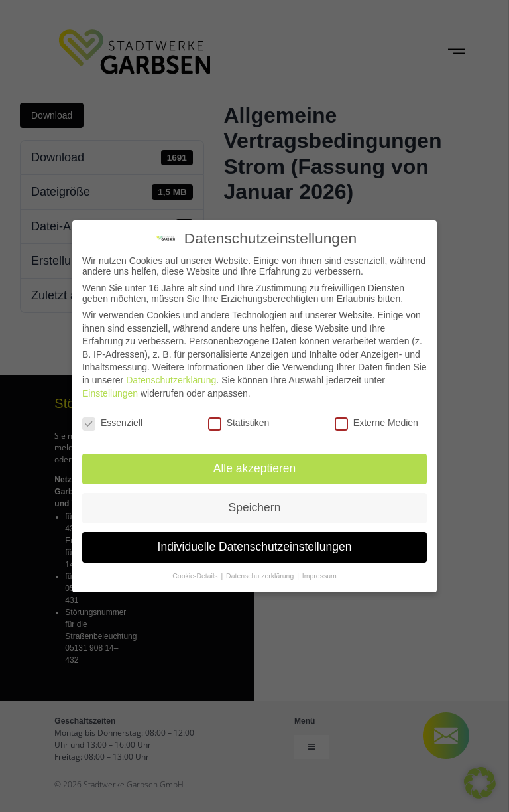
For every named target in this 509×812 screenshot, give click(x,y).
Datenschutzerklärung (171, 379)
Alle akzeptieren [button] (255, 467)
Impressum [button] (319, 575)
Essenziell (112, 421)
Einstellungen (110, 391)
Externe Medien (376, 421)
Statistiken (239, 421)
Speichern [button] (255, 506)
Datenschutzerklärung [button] (261, 575)
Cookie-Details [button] (196, 575)
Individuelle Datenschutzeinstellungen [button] (255, 545)
